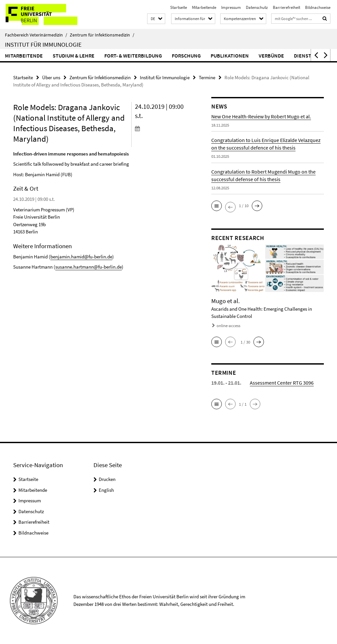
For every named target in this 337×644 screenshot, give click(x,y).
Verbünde (271, 56)
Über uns (51, 77)
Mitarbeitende (204, 7)
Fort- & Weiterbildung (133, 56)
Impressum (231, 7)
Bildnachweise (318, 7)
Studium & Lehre (74, 56)
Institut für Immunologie (43, 44)
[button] (156, 19)
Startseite (179, 7)
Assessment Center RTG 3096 (282, 383)
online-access (228, 326)
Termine (207, 77)
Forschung (186, 56)
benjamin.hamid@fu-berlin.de (81, 257)
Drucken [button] (107, 479)
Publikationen (230, 56)
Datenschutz (257, 7)
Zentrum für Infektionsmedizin (102, 35)
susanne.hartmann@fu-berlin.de (89, 267)
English (106, 490)
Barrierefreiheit (286, 7)
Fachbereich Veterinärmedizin (36, 35)
